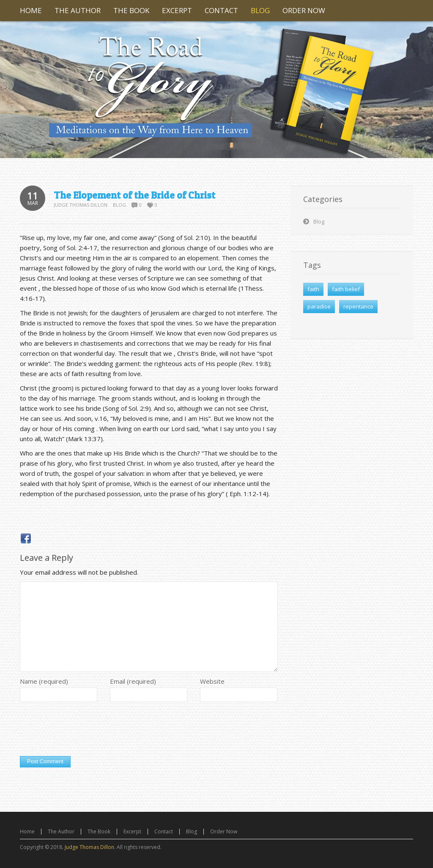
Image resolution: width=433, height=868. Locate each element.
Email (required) (133, 681)
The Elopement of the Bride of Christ (134, 195)
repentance (358, 306)
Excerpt (132, 831)
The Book (99, 831)
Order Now (224, 831)
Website (212, 681)
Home (27, 831)
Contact (164, 831)
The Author (61, 831)
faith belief (346, 289)
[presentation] (84, 731)
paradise (319, 306)
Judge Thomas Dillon (81, 205)
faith (313, 289)
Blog (119, 205)
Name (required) (44, 681)
